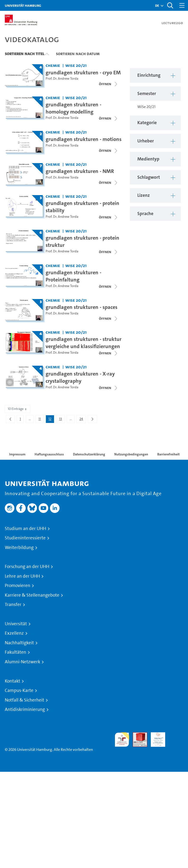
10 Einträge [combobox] (18, 409)
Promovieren (18, 586)
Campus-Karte (19, 690)
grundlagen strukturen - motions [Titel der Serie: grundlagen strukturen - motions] (84, 139)
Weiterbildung (19, 548)
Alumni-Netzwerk (22, 662)
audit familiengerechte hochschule (122, 740)
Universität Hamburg (23, 5)
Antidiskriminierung (25, 709)
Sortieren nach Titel (24, 54)
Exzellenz (14, 633)
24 (83, 420)
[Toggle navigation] (182, 5)
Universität (16, 624)
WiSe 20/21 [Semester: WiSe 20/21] (76, 65)
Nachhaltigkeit (19, 643)
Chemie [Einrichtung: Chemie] (53, 65)
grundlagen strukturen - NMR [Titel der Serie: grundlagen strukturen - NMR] (80, 171)
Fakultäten (15, 652)
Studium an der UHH (25, 529)
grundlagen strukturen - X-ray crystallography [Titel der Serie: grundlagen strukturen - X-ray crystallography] (80, 377)
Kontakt (12, 681)
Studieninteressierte (25, 538)
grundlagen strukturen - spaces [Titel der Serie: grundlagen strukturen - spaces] (82, 307)
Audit (137, 735)
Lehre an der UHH (22, 576)
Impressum (17, 454)
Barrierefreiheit (168, 454)
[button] (157, 6)
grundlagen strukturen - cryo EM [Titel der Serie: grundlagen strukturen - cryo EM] (83, 72)
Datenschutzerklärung (89, 454)
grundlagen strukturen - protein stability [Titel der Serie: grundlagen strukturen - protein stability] (82, 207)
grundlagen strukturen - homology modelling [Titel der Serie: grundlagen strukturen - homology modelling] (73, 108)
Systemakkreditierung (176, 735)
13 (62, 420)
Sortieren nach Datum (78, 54)
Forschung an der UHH (27, 567)
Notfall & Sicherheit (24, 700)
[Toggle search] (170, 5)
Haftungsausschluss (49, 454)
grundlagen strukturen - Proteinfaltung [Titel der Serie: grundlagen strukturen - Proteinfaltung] (73, 276)
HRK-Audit (155, 738)
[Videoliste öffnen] (109, 84)
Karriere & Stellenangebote (32, 595)
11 (41, 420)
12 (51, 420)
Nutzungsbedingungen (131, 454)
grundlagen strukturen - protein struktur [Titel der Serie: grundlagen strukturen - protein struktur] (82, 241)
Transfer (13, 605)
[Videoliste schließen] (109, 118)
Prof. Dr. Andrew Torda (62, 79)
